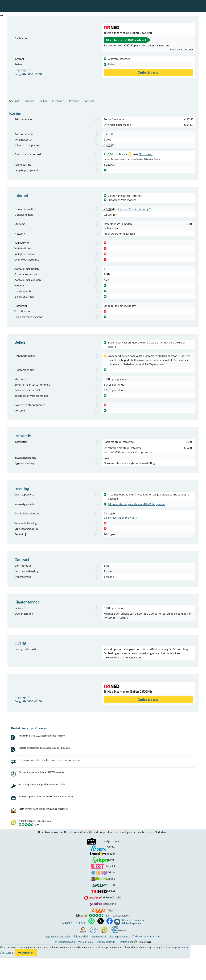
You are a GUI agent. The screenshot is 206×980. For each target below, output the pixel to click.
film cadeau (140, 154)
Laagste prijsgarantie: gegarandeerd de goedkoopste (44, 748)
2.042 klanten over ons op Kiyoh (35, 809)
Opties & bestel (148, 72)
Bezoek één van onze (133, 910)
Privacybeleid (81, 924)
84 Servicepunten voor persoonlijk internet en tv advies (46, 784)
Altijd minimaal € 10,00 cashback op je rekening (42, 736)
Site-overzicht (99, 924)
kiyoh (82, 904)
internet (30, 101)
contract (89, 101)
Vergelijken (7, 935)
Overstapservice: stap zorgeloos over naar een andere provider (49, 760)
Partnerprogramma (120, 924)
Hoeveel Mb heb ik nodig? (134, 209)
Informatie (6, 943)
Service (4, 939)
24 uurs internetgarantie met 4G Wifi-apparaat (136, 504)
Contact (5, 948)
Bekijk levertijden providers (120, 517)
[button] (1, 15)
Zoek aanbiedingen (16, 975)
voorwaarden (58, 924)
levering (74, 101)
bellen (43, 101)
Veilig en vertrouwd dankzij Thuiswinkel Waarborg (43, 797)
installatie (58, 101)
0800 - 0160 (75, 911)
